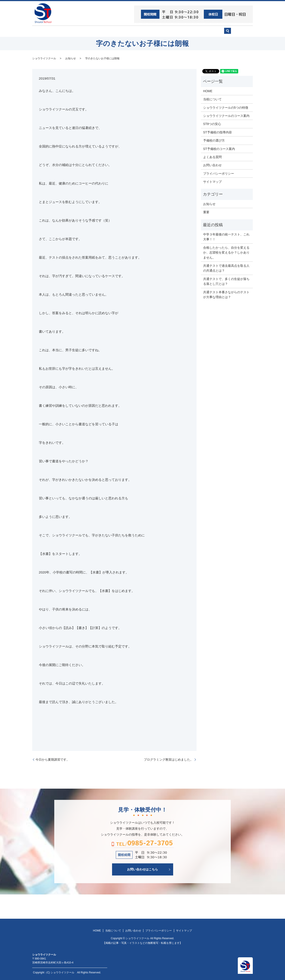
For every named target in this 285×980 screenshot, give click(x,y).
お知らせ (71, 58)
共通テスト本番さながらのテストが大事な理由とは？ (226, 294)
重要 (206, 212)
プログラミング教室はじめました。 (169, 759)
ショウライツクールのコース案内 (226, 116)
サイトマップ (212, 181)
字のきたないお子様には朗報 (102, 58)
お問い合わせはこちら (142, 869)
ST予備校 (156, 31)
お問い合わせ (212, 31)
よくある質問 (212, 157)
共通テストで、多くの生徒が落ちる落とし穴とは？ (226, 281)
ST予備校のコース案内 (219, 148)
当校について (94, 31)
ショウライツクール (126, 31)
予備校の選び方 (183, 31)
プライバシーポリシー (219, 173)
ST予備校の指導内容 (217, 132)
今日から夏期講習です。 (52, 759)
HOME (43, 31)
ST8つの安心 (66, 31)
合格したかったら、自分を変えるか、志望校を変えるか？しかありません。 (226, 252)
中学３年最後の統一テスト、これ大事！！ (226, 237)
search (241, 33)
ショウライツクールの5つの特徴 (226, 107)
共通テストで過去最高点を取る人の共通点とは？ (226, 268)
